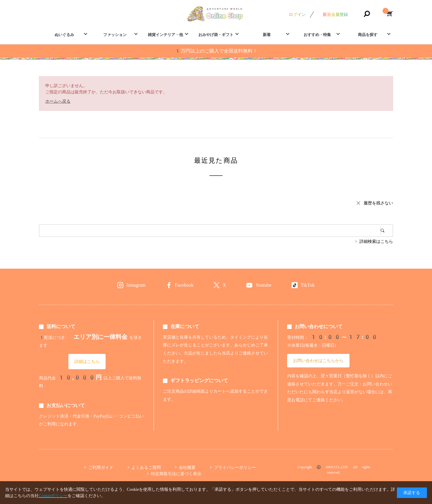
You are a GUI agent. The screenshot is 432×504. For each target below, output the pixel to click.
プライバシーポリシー (235, 467)
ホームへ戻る (58, 101)
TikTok (307, 285)
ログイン (297, 14)
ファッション (115, 35)
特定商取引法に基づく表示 (176, 474)
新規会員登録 (335, 14)
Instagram (136, 285)
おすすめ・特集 (317, 35)
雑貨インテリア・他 (165, 35)
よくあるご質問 (146, 467)
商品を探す (368, 35)
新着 (267, 35)
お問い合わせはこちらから (318, 361)
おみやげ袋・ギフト (216, 35)
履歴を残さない (378, 203)
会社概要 (187, 467)
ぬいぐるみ (64, 35)
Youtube (263, 285)
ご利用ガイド (101, 467)
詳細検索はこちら (376, 241)
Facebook (184, 285)
